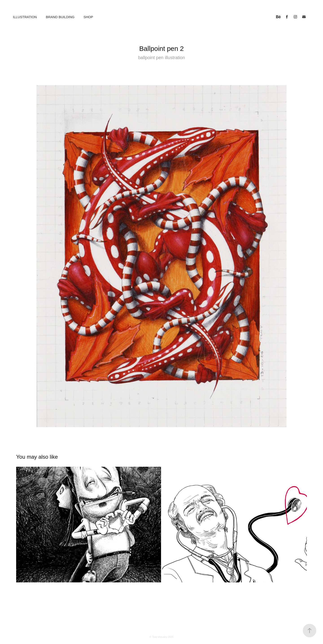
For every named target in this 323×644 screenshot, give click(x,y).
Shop (88, 17)
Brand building (60, 17)
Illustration (25, 17)
